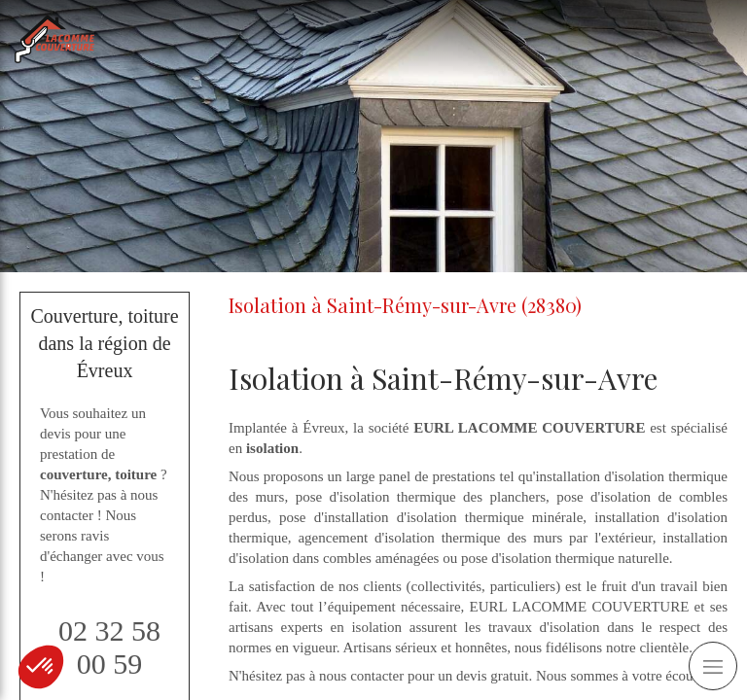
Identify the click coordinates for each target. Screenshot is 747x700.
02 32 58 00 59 (109, 647)
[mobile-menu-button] (713, 666)
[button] (41, 667)
